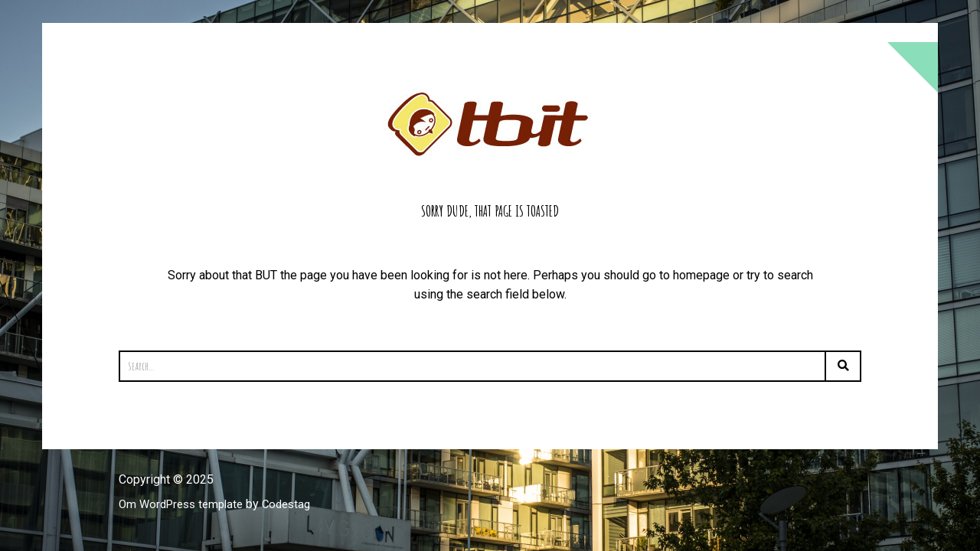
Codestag (297, 504)
